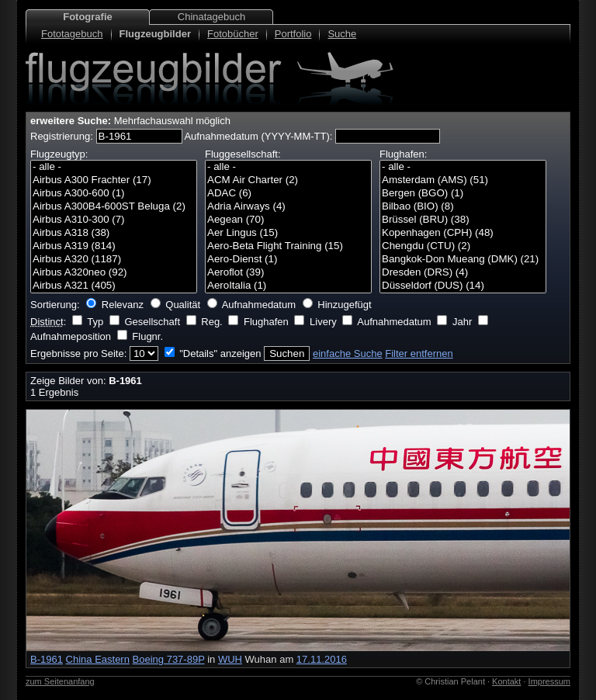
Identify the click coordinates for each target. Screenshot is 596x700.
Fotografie (88, 17)
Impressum (549, 681)
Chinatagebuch (211, 17)
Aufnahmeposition (71, 336)
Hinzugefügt (344, 305)
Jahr (462, 322)
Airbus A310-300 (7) (114, 220)
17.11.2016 (322, 659)
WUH (230, 659)
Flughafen (266, 322)
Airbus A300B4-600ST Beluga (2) (114, 207)
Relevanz (123, 305)
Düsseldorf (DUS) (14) (463, 286)
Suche (342, 34)
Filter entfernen (419, 353)
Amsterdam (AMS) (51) (463, 180)
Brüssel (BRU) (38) (463, 220)
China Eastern (98, 659)
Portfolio (293, 34)
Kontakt (506, 681)
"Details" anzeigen (220, 353)
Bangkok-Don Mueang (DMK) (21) (463, 260)
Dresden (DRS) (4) (463, 273)
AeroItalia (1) (288, 286)
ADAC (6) (288, 194)
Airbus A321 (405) (114, 286)
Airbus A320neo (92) (114, 273)
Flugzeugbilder (155, 34)
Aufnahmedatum (259, 305)
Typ (95, 322)
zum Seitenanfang (60, 681)
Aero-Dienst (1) (288, 260)
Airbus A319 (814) (114, 246)
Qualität (183, 305)
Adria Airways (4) (288, 207)
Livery (323, 322)
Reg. (211, 322)
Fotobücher (233, 34)
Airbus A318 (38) (114, 233)
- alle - (114, 167)
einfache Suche (348, 353)
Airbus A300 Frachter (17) (114, 180)
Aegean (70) (288, 220)
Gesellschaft (152, 322)
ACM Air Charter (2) (288, 180)
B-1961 (47, 659)
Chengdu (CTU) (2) (463, 246)
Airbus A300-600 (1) (114, 194)
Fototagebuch (72, 34)
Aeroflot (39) (288, 273)
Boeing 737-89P (169, 659)
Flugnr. (147, 336)
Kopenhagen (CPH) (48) (463, 233)
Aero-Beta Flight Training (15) (288, 246)
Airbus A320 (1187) (114, 260)
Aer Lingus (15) (288, 233)
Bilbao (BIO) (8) (463, 207)
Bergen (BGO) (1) (463, 194)
